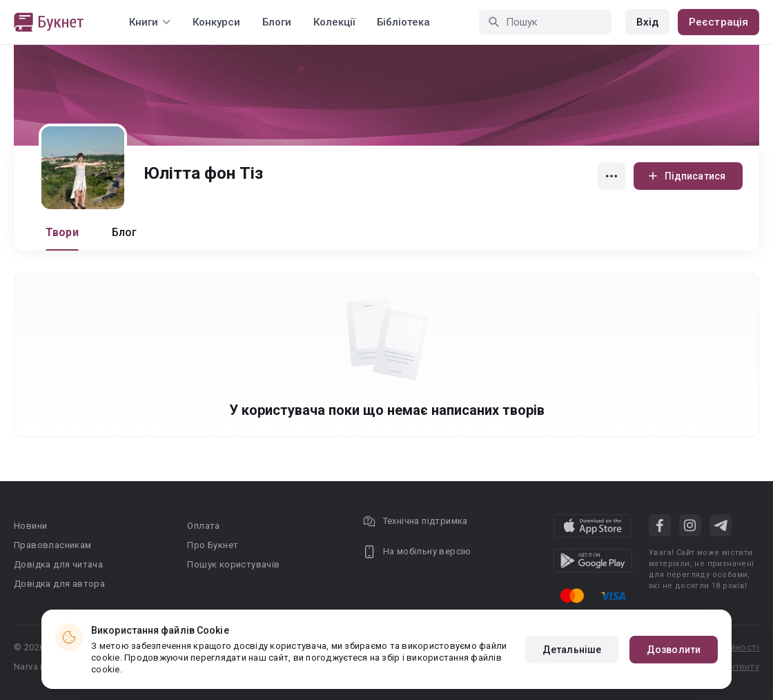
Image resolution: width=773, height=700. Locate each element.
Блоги (277, 22)
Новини (30, 526)
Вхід (647, 22)
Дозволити (674, 650)
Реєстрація (718, 22)
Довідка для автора (59, 584)
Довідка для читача (58, 564)
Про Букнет (213, 545)
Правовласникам (53, 545)
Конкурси (216, 22)
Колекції (334, 22)
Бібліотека (403, 22)
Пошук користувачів (233, 564)
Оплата (203, 526)
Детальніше (572, 650)
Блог (125, 232)
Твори (62, 232)
